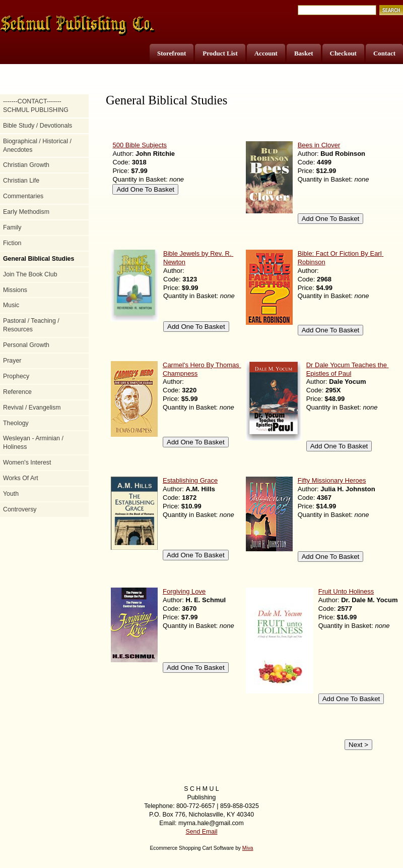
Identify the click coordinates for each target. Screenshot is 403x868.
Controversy (20, 509)
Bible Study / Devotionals (38, 126)
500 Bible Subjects (140, 145)
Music (11, 305)
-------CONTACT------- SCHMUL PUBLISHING (36, 106)
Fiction (12, 243)
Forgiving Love (184, 591)
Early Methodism (26, 212)
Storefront (172, 53)
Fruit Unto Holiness (346, 591)
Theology (16, 423)
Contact (384, 53)
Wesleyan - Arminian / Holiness (33, 443)
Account (266, 53)
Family (12, 227)
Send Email (201, 832)
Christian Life (21, 181)
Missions (15, 290)
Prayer (12, 361)
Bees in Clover (319, 145)
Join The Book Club (30, 274)
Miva (248, 848)
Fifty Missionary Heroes (332, 480)
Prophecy (16, 376)
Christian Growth (26, 165)
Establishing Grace (190, 480)
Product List (220, 53)
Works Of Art (21, 478)
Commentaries (23, 196)
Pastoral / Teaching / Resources (31, 325)
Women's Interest (27, 462)
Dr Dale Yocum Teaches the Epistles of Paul (348, 369)
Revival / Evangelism (32, 408)
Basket (304, 53)
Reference (17, 392)
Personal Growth (26, 345)
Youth (11, 494)
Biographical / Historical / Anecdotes (37, 146)
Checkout (343, 53)
